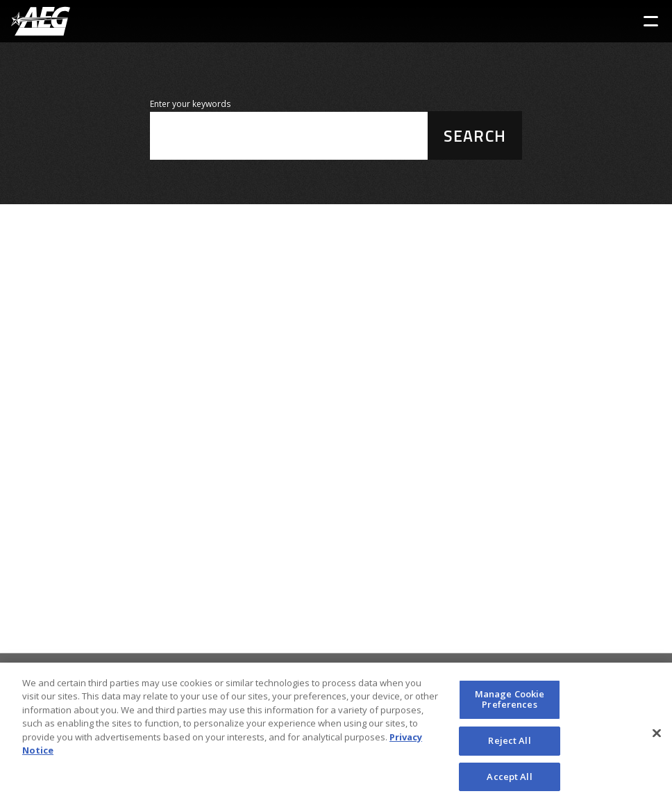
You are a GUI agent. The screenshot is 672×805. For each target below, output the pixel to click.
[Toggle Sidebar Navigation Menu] (651, 21)
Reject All (509, 745)
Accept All (509, 781)
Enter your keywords (190, 104)
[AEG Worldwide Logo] (41, 21)
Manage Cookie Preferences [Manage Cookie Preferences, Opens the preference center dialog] (510, 704)
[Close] (657, 738)
